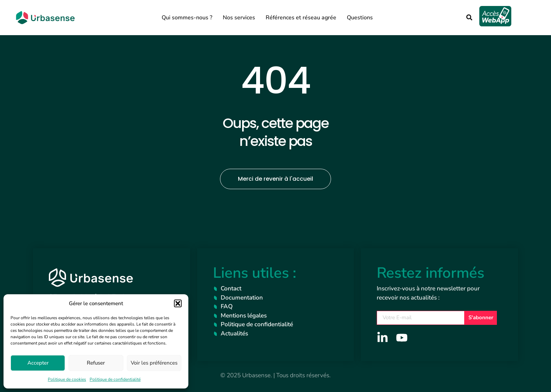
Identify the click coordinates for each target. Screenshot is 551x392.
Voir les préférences (154, 363)
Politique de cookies (67, 379)
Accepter (38, 363)
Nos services (239, 18)
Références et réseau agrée (301, 18)
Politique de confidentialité (115, 379)
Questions (360, 18)
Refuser (96, 363)
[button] (178, 303)
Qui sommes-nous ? (187, 18)
